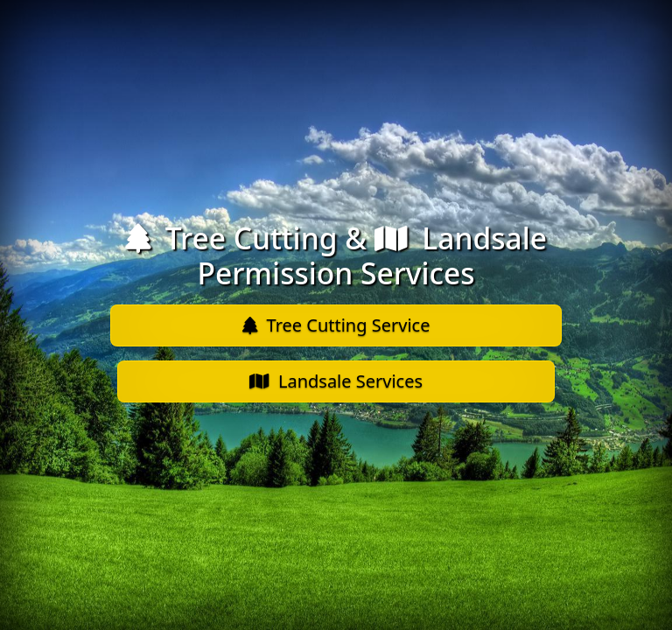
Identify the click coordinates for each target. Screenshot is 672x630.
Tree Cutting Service (336, 325)
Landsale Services (336, 381)
